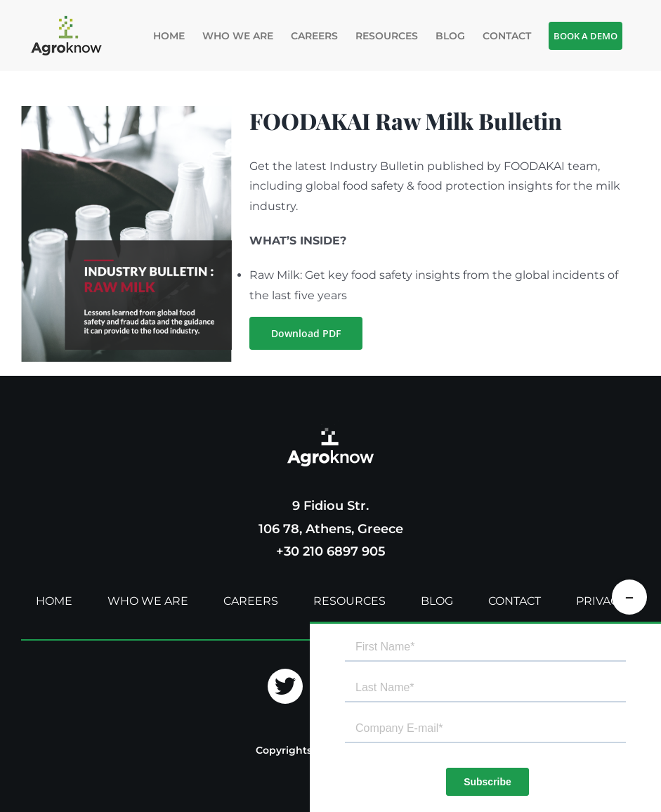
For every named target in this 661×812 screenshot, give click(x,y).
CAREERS (251, 601)
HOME (54, 601)
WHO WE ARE (148, 601)
